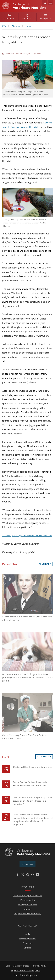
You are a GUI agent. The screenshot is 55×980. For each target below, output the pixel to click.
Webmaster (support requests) (27, 895)
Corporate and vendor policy (27, 913)
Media (27, 934)
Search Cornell (45, 3)
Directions (9, 17)
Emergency (45, 17)
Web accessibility (27, 900)
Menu (51, 3)
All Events (44, 756)
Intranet (27, 909)
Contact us (27, 943)
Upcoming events (27, 939)
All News (45, 564)
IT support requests (27, 904)
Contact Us (27, 17)
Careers (27, 948)
